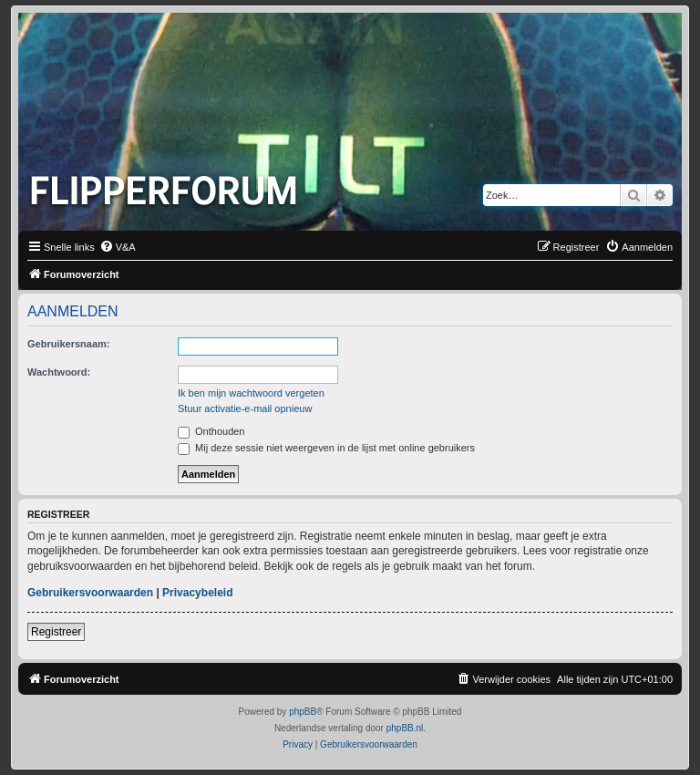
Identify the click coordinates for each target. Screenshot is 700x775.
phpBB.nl (405, 728)
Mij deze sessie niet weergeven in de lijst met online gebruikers (326, 448)
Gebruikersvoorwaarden (90, 593)
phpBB (303, 712)
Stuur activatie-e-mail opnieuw (245, 408)
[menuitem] (118, 247)
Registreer (56, 632)
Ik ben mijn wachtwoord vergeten (251, 393)
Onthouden (211, 431)
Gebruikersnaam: (68, 344)
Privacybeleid (197, 593)
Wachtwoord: (59, 372)
